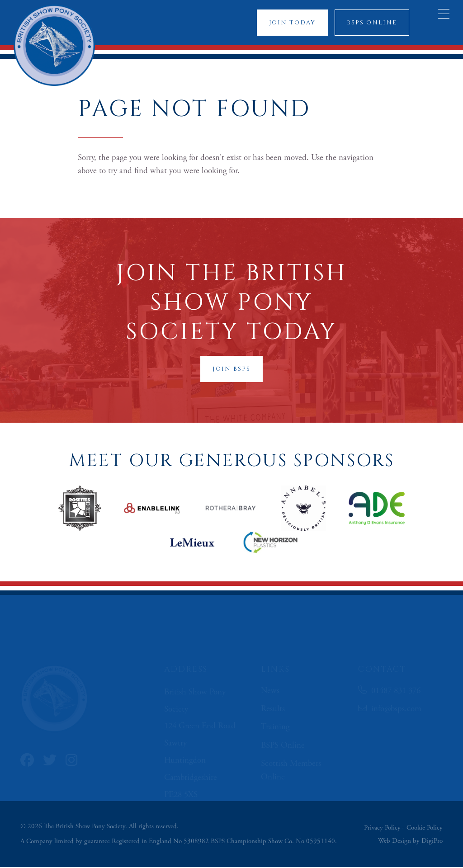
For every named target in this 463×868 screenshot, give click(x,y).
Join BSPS (231, 369)
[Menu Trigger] (444, 14)
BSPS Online (372, 23)
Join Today (292, 23)
